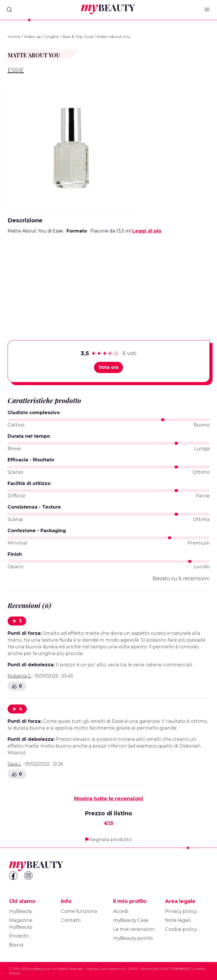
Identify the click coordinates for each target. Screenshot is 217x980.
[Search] (9, 10)
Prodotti (19, 936)
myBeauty (20, 911)
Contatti (71, 920)
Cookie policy (181, 929)
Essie (16, 70)
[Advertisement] (109, 278)
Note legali (178, 920)
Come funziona (79, 911)
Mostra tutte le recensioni (109, 799)
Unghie (52, 37)
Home (14, 37)
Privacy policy (181, 911)
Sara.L (14, 764)
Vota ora (109, 367)
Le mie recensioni (134, 929)
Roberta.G (20, 676)
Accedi (121, 911)
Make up (33, 37)
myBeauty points (133, 938)
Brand (16, 945)
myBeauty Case (131, 920)
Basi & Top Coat (78, 37)
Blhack (15, 973)
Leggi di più (147, 231)
